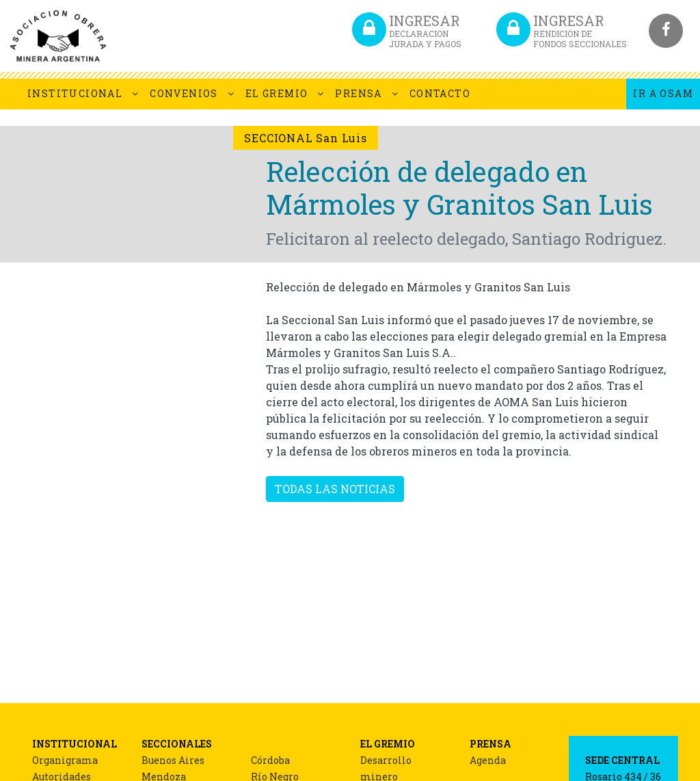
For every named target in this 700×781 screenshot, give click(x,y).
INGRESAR (425, 30)
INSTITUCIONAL (75, 93)
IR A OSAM (663, 93)
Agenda (488, 760)
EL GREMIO (277, 93)
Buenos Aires (173, 760)
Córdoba (270, 760)
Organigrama (65, 760)
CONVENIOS (184, 93)
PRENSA (358, 93)
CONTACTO (440, 93)
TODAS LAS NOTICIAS (335, 489)
